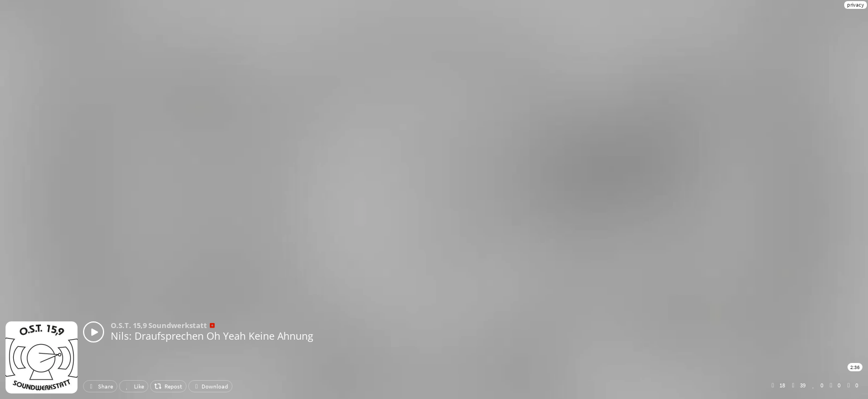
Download (210, 386)
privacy (856, 5)
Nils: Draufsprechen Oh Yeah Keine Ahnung (212, 336)
